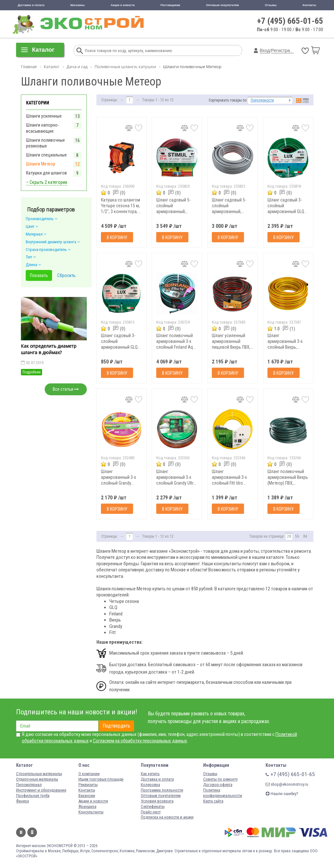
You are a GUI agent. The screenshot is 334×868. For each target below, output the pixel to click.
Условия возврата (157, 801)
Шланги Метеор (41, 164)
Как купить (150, 774)
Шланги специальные (46, 155)
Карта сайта (213, 801)
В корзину (117, 237)
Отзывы (271, 5)
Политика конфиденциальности (223, 793)
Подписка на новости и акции (167, 817)
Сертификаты (153, 806)
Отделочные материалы (37, 779)
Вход (265, 50)
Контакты (309, 5)
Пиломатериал (29, 785)
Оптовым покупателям (223, 5)
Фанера (23, 801)
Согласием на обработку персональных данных (140, 741)
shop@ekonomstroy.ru (287, 784)
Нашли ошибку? (282, 794)
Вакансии (87, 796)
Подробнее (32, 372)
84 (305, 536)
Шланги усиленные (44, 116)
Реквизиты (88, 785)
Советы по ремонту (220, 779)
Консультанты (91, 812)
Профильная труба (33, 796)
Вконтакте (21, 832)
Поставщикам (170, 5)
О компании (89, 774)
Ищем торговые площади (101, 779)
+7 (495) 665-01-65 (290, 21)
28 (289, 536)
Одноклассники (32, 832)
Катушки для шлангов (46, 173)
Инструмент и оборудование (41, 790)
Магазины (78, 5)
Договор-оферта (218, 785)
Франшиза (87, 806)
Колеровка (150, 785)
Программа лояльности (162, 790)
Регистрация (284, 50)
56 (297, 536)
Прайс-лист (151, 812)
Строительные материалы (39, 774)
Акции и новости (123, 5)
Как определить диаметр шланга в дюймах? (49, 349)
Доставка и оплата (31, 5)
